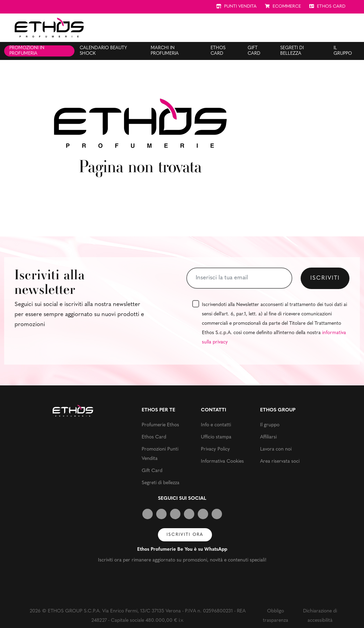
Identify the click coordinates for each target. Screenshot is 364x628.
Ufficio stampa (216, 437)
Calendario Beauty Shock (103, 51)
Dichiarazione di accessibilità (320, 616)
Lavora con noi (276, 449)
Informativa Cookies (222, 461)
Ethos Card (218, 51)
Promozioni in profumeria (27, 51)
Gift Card (254, 51)
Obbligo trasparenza (276, 616)
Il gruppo (343, 51)
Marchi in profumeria (165, 51)
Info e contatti (216, 425)
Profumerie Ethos (160, 425)
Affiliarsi (268, 437)
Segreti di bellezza (292, 51)
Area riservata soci (280, 461)
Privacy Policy (215, 449)
